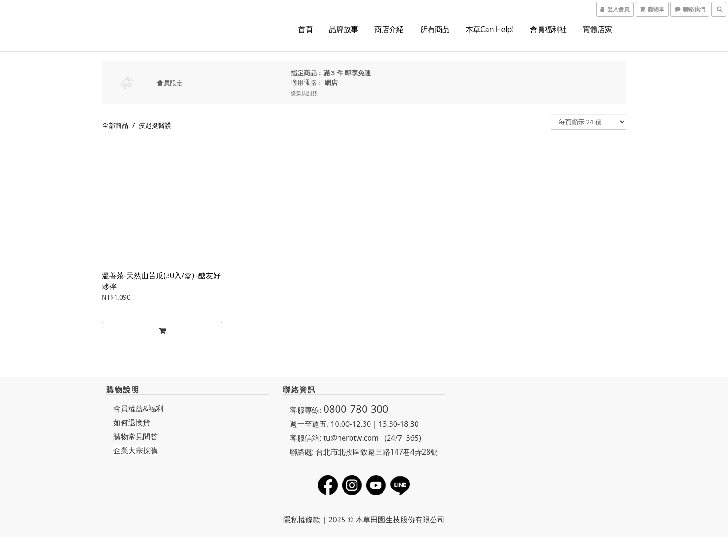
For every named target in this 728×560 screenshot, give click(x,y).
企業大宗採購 (136, 450)
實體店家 (598, 29)
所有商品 (435, 29)
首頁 (305, 29)
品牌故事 (344, 29)
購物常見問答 (136, 436)
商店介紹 (389, 29)
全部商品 (115, 125)
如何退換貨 (132, 423)
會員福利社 (548, 29)
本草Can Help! (490, 29)
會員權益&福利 (138, 409)
